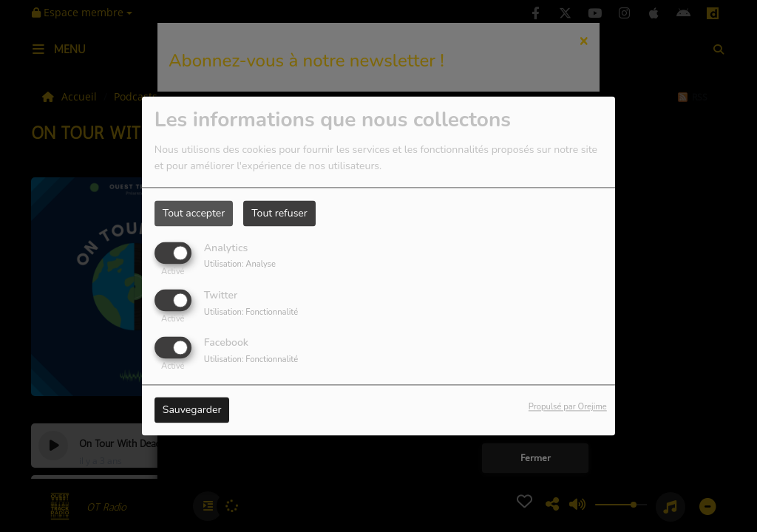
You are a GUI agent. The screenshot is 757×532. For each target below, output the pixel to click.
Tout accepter (194, 213)
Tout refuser (279, 213)
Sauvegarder (192, 410)
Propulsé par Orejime (568, 407)
